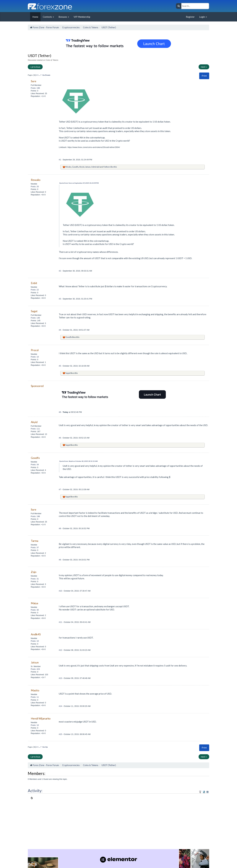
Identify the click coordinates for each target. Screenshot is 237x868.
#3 (60, 299)
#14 (61, 706)
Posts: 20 (35, 187)
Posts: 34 (35, 465)
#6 (60, 412)
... (40, 75)
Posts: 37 (35, 547)
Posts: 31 (35, 579)
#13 (61, 678)
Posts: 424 (35, 669)
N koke (68, 167)
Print (204, 76)
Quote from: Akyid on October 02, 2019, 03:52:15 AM (78, 461)
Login (203, 17)
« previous (35, 67)
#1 (60, 160)
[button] (204, 76)
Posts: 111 (35, 429)
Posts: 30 (35, 610)
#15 (61, 734)
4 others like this (110, 167)
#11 (61, 622)
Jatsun (88, 167)
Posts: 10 (35, 357)
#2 (60, 271)
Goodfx (75, 167)
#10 (61, 591)
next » (204, 67)
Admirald (95, 167)
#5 (60, 366)
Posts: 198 (35, 88)
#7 (60, 489)
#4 (60, 330)
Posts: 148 (35, 318)
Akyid (82, 167)
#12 (61, 650)
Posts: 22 (35, 290)
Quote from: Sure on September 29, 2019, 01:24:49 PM (79, 183)
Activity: (35, 791)
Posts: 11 (35, 697)
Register (190, 17)
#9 (60, 560)
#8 (60, 528)
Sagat (68, 373)
